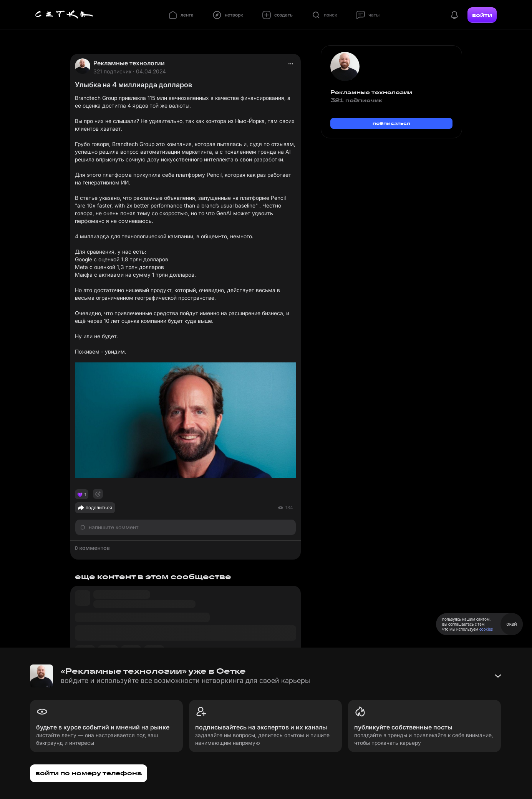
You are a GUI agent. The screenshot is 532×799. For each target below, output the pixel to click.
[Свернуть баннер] (498, 676)
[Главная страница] (64, 15)
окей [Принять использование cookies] (511, 624)
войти (482, 15)
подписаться (391, 123)
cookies (486, 629)
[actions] (291, 64)
